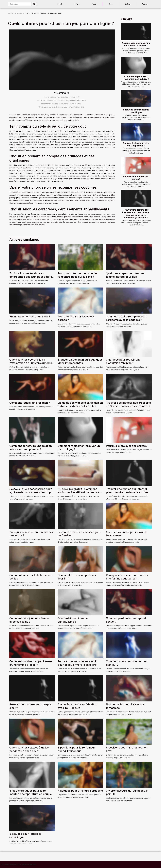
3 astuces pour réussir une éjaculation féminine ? (123, 361)
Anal (94, 4)
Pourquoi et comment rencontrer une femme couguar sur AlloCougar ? (127, 578)
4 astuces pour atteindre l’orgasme (80, 791)
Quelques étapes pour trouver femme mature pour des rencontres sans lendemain (125, 277)
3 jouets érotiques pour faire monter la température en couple (31, 792)
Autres (145, 4)
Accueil (11, 13)
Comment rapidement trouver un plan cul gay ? (136, 78)
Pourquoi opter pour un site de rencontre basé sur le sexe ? (77, 275)
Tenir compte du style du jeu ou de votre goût (61, 97)
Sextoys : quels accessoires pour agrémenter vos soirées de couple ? (31, 492)
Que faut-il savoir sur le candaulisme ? (73, 620)
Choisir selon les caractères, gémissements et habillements (61, 107)
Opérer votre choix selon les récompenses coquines (61, 104)
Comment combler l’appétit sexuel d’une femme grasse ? (31, 663)
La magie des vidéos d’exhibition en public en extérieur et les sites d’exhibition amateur (80, 406)
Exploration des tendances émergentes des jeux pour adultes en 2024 (31, 277)
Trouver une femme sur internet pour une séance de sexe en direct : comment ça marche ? (136, 214)
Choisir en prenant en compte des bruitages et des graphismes (61, 100)
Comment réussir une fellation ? (30, 403)
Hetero (77, 4)
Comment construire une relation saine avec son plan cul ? (31, 448)
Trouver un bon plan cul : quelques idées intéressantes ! (80, 361)
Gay (111, 4)
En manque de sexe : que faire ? (30, 316)
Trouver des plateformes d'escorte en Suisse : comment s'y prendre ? (128, 404)
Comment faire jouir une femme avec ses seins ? (29, 620)
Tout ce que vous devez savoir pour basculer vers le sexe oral (77, 663)
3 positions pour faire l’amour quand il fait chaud (76, 749)
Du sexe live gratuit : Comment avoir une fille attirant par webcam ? (80, 492)
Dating (128, 4)
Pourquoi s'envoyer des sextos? (136, 178)
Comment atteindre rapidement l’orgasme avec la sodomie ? (126, 318)
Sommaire (63, 93)
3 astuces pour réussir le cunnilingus (136, 111)
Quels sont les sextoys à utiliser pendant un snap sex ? (30, 749)
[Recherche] (20, 4)
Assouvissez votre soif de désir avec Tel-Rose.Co (136, 44)
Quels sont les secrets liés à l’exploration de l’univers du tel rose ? (32, 363)
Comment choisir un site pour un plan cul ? (136, 144)
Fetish (60, 4)
